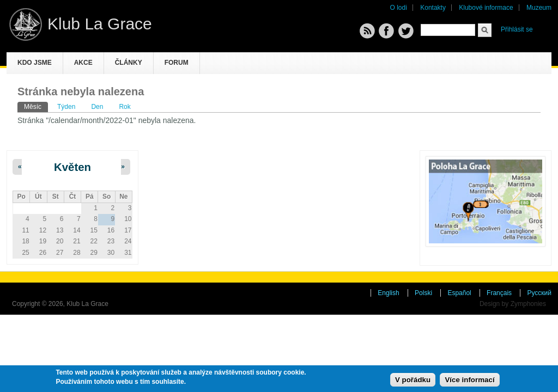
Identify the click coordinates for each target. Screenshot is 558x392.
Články (129, 63)
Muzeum (539, 8)
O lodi (399, 8)
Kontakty (433, 8)
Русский (539, 293)
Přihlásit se (517, 29)
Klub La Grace (100, 24)
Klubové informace (486, 8)
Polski (423, 293)
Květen (72, 167)
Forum (177, 63)
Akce (83, 63)
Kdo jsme (35, 63)
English (388, 293)
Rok (125, 107)
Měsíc (36, 106)
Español (459, 293)
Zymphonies (528, 304)
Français (499, 293)
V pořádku (413, 380)
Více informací (469, 380)
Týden (66, 107)
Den (97, 107)
